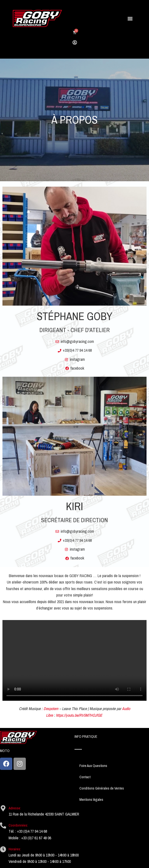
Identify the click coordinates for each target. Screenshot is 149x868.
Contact (85, 777)
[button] (130, 19)
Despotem (51, 709)
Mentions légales (91, 800)
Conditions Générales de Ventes (102, 788)
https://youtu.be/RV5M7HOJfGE (79, 715)
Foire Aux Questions (93, 766)
